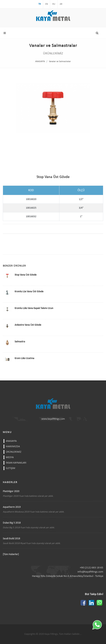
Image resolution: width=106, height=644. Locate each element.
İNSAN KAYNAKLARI (16, 463)
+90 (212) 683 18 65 (91, 568)
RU (54, 4)
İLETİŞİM (10, 468)
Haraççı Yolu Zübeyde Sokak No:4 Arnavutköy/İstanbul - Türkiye (68, 576)
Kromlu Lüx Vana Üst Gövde (29, 292)
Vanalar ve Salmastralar (60, 62)
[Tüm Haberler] (11, 554)
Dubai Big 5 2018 (12, 523)
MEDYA (10, 457)
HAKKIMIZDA (13, 447)
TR (40, 4)
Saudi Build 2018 (11, 539)
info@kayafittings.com (90, 572)
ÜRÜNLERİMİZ (14, 452)
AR (61, 4)
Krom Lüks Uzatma (24, 358)
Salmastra (20, 342)
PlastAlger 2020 (11, 491)
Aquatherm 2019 (12, 507)
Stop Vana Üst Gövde (26, 275)
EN (47, 4)
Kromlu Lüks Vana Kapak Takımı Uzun (34, 308)
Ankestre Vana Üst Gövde (28, 325)
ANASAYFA (40, 62)
